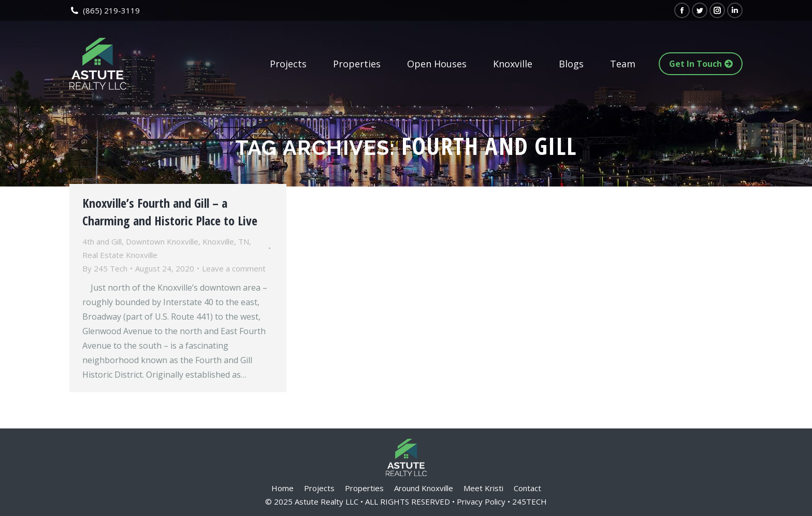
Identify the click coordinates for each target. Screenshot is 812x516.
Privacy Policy (481, 501)
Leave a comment (234, 268)
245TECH (530, 501)
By (105, 268)
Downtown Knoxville (162, 241)
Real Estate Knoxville (120, 255)
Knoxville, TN (226, 241)
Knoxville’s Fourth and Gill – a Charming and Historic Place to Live (170, 212)
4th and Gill (102, 241)
